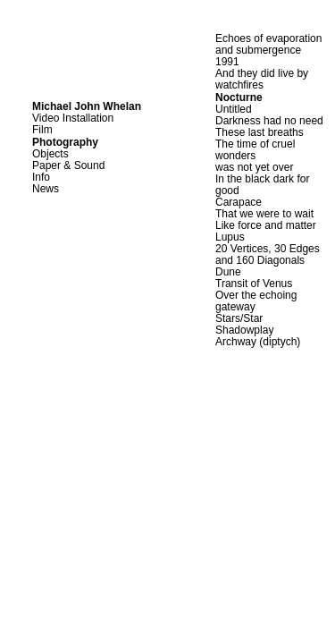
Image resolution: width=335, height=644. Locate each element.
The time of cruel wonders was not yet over (255, 156)
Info (41, 177)
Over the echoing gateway (256, 301)
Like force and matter (266, 225)
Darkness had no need (269, 121)
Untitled (234, 109)
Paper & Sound (68, 165)
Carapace (239, 202)
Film (42, 130)
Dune (228, 272)
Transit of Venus (254, 284)
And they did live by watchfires (262, 79)
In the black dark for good (262, 185)
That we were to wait (264, 214)
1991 (227, 62)
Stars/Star (239, 318)
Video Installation (73, 118)
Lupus (230, 237)
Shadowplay (244, 330)
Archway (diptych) (258, 342)
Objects (50, 154)
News (46, 189)
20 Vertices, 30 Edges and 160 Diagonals (268, 254)
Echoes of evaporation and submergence (268, 44)
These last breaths (260, 132)
